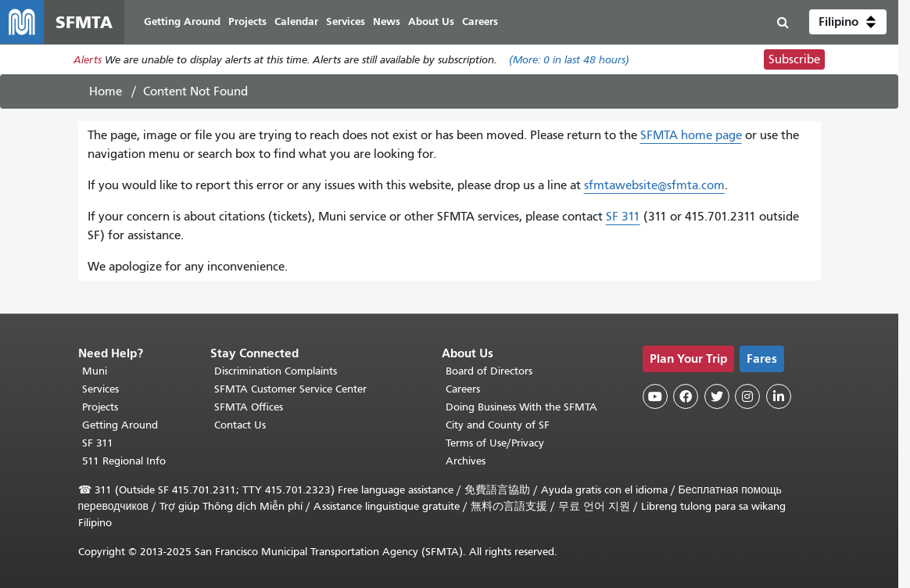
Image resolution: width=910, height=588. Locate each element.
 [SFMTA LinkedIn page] (779, 396)
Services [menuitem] (346, 22)
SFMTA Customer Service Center (290, 389)
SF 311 (623, 217)
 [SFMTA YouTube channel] (655, 396)
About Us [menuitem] (431, 22)
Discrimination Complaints (276, 371)
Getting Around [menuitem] (182, 22)
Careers (463, 389)
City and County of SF (498, 425)
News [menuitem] (387, 22)
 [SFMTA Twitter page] (717, 396)
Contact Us (240, 425)
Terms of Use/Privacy (495, 443)
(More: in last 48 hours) (569, 60)
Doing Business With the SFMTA (521, 407)
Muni (95, 371)
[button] (848, 22)
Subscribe (794, 59)
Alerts (88, 60)
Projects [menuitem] (247, 22)
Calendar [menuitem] (296, 22)
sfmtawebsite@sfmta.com (654, 185)
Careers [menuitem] (480, 22)
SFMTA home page (691, 135)
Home (106, 91)
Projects (100, 407)
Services (100, 389)
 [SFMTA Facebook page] (686, 396)
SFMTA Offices (249, 407)
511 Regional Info (124, 461)
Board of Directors (489, 371)
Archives (466, 461)
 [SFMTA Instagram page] (747, 396)
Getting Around (120, 425)
